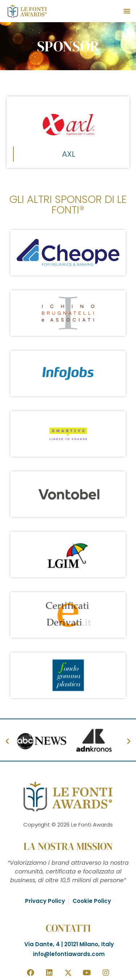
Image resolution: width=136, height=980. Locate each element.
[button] (127, 11)
